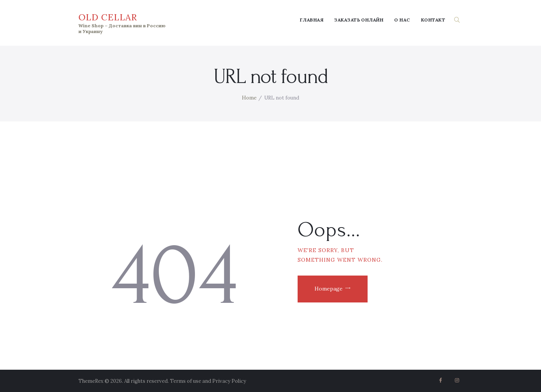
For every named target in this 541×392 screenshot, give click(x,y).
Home (249, 98)
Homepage (329, 289)
